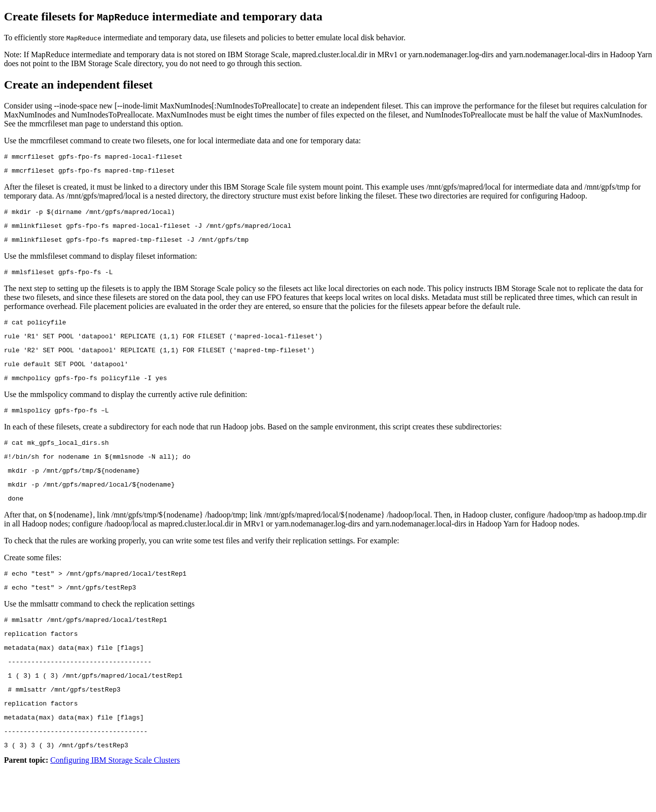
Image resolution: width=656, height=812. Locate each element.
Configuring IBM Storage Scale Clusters (115, 803)
